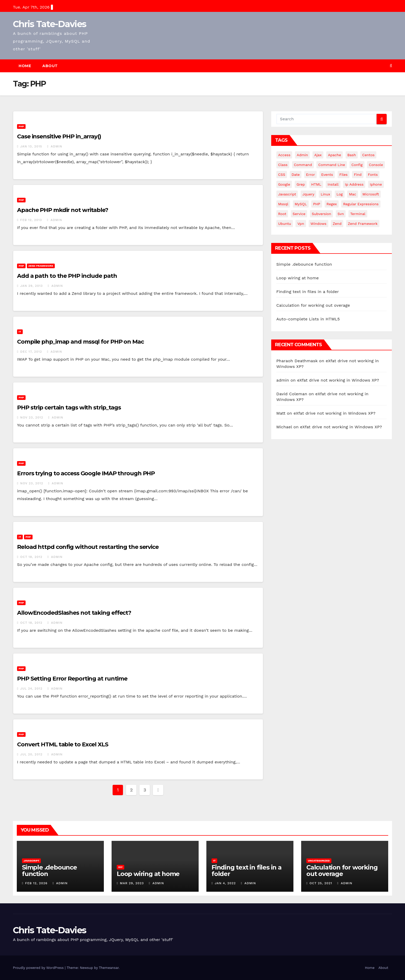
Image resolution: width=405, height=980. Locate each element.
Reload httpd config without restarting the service (88, 547)
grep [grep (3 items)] (301, 184)
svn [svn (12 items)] (341, 214)
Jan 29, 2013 (31, 286)
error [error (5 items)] (310, 175)
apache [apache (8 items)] (335, 155)
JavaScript (31, 861)
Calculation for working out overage (313, 305)
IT (20, 332)
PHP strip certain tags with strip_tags (69, 408)
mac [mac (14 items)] (353, 194)
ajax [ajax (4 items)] (318, 155)
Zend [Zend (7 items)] (337, 224)
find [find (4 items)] (358, 175)
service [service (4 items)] (299, 214)
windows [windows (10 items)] (318, 224)
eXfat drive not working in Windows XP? (338, 380)
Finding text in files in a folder (308, 292)
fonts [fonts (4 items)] (373, 175)
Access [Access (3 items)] (284, 155)
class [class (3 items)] (283, 165)
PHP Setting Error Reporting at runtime (72, 679)
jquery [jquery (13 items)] (308, 194)
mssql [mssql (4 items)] (283, 204)
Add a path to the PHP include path (67, 276)
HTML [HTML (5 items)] (316, 184)
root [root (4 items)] (282, 214)
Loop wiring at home (298, 278)
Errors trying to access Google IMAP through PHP (86, 473)
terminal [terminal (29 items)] (358, 214)
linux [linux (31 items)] (325, 194)
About (50, 66)
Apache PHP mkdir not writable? (63, 210)
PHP (21, 126)
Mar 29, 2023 (132, 883)
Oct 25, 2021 (321, 883)
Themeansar (109, 968)
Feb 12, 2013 (31, 220)
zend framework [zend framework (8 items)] (363, 224)
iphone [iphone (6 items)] (376, 184)
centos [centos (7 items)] (368, 155)
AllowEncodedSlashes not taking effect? (74, 613)
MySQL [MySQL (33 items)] (301, 204)
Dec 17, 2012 (31, 352)
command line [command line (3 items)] (332, 165)
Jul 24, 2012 (31, 689)
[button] (391, 66)
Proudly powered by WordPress (39, 968)
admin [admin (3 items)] (302, 155)
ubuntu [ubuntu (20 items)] (285, 224)
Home (25, 66)
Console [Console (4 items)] (376, 165)
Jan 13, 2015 (31, 146)
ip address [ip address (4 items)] (354, 184)
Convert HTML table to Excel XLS (63, 744)
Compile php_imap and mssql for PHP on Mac (80, 342)
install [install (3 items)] (333, 184)
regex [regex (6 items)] (332, 204)
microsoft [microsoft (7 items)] (371, 194)
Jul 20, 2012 (31, 754)
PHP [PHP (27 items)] (317, 204)
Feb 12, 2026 (36, 883)
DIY (120, 867)
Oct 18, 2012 (31, 557)
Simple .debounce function (304, 264)
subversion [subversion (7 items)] (321, 214)
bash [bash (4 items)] (352, 155)
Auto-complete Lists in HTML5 (308, 319)
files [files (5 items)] (344, 175)
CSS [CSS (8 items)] (282, 175)
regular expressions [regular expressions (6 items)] (361, 204)
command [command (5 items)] (303, 165)
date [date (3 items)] (296, 175)
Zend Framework (41, 266)
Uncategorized (319, 861)
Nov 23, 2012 (32, 417)
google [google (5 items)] (284, 184)
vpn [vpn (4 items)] (301, 224)
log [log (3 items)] (340, 194)
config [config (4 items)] (357, 165)
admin (54, 146)
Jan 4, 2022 (225, 883)
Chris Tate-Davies (49, 24)
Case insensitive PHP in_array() (59, 136)
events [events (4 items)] (327, 175)
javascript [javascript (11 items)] (287, 194)
